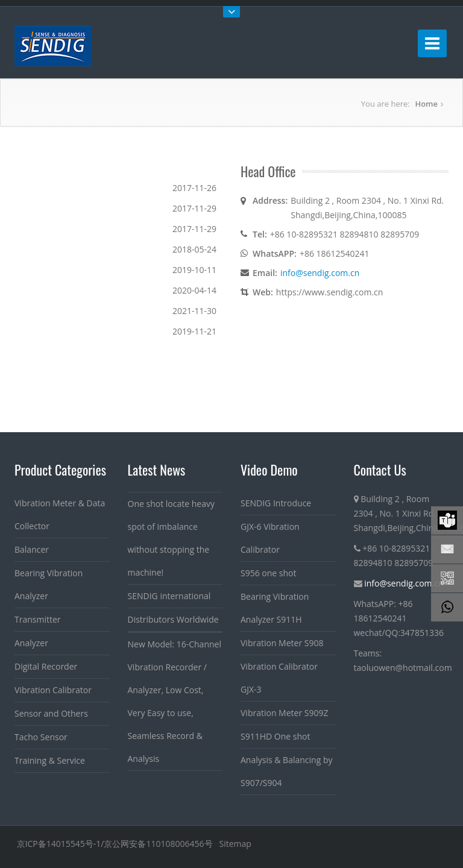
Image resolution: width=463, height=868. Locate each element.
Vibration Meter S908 (282, 643)
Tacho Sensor (41, 737)
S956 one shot (269, 573)
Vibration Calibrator (53, 690)
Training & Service (50, 760)
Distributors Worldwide (173, 619)
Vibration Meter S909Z (284, 713)
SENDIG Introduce (276, 503)
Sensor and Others (51, 713)
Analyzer (31, 643)
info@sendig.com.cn (320, 273)
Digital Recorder (46, 666)
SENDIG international (169, 596)
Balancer (32, 549)
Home (426, 104)
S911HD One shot (275, 736)
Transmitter (38, 619)
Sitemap (235, 844)
